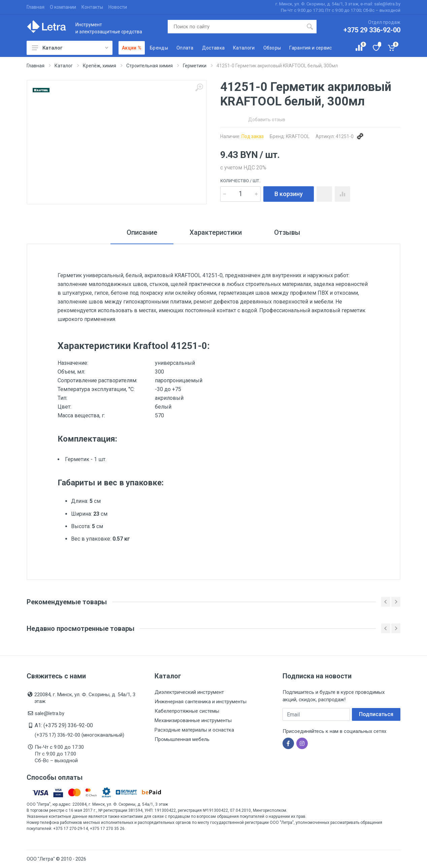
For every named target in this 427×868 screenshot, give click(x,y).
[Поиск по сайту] (236, 27)
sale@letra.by (50, 713)
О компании (63, 7)
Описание (142, 232)
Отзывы (287, 232)
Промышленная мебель (182, 739)
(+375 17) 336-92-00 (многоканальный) (79, 735)
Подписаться (376, 714)
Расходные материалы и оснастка (194, 730)
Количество (240, 181)
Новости (118, 7)
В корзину (289, 194)
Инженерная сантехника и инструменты (201, 702)
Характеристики (216, 232)
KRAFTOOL (298, 136)
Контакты (92, 7)
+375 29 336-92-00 (372, 30)
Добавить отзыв (267, 120)
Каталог (70, 48)
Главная (36, 7)
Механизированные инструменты (193, 720)
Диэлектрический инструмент (189, 692)
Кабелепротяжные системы (187, 711)
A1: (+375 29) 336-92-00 (64, 725)
